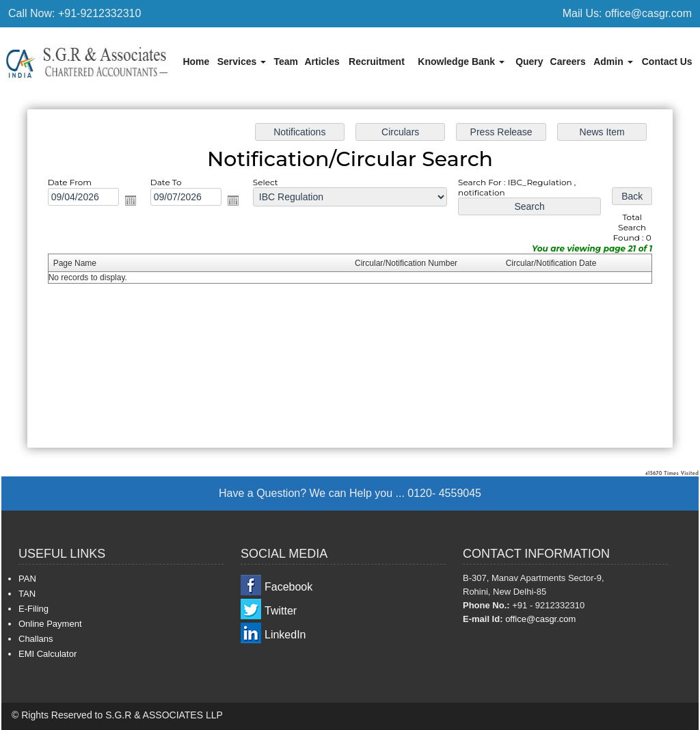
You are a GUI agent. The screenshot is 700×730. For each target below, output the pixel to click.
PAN (27, 579)
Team (286, 62)
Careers (568, 62)
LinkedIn (285, 635)
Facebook (288, 587)
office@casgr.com (540, 619)
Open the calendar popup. (142, 205)
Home (196, 62)
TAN (27, 594)
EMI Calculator (48, 654)
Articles (322, 62)
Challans (36, 639)
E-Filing (33, 609)
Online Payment (50, 624)
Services (242, 62)
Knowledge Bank (461, 62)
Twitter (281, 611)
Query (529, 62)
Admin (613, 62)
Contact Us (667, 62)
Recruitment (377, 62)
